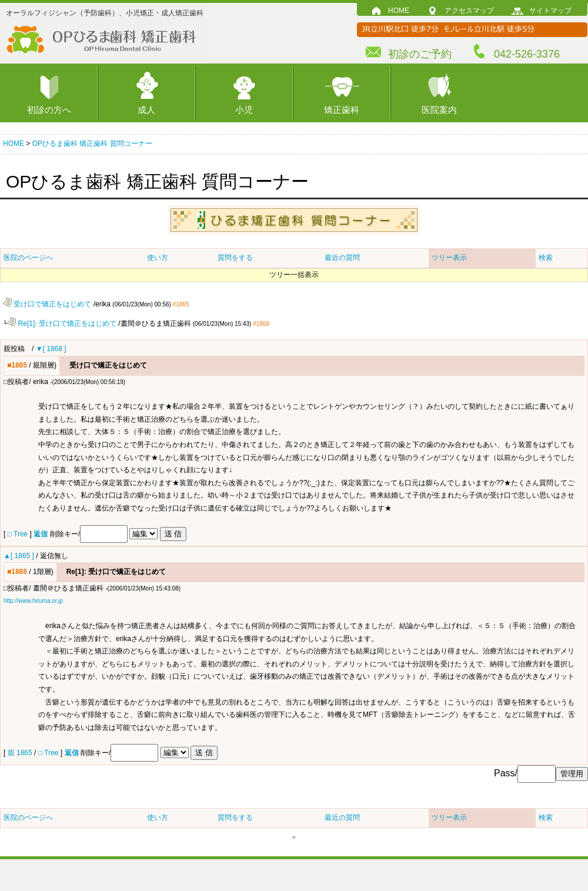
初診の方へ (49, 110)
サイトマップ (550, 11)
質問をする (235, 258)
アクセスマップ (469, 11)
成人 (146, 110)
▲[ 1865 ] (19, 555)
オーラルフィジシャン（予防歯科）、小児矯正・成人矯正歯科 (105, 13)
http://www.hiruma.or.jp (33, 600)
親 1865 (21, 752)
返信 (41, 533)
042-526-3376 (527, 54)
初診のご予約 (420, 54)
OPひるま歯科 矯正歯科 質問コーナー (92, 144)
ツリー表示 (449, 258)
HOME (399, 11)
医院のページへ (28, 258)
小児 (244, 110)
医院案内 (439, 110)
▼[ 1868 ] (51, 348)
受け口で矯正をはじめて (47, 304)
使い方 (158, 258)
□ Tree (18, 533)
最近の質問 (342, 258)
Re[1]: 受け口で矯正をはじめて (62, 323)
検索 (546, 258)
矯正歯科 (342, 110)
